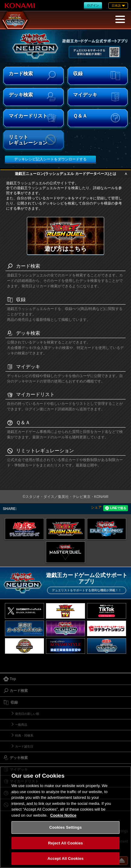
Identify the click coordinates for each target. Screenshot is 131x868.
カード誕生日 (24, 746)
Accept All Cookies (65, 858)
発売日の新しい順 (27, 714)
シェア (96, 507)
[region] (65, 817)
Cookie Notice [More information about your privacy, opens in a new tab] (63, 815)
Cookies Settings (65, 827)
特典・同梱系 (24, 736)
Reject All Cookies (65, 843)
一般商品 (21, 725)
